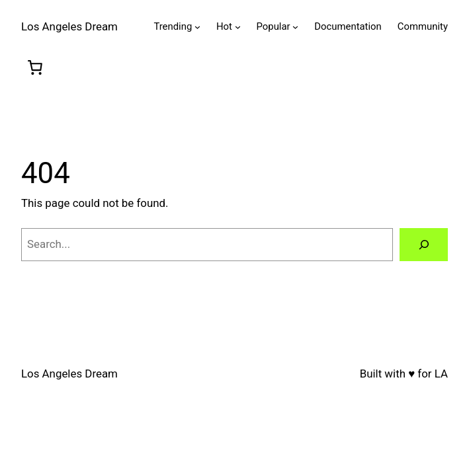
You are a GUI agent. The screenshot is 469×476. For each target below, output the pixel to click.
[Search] (424, 245)
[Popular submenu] (295, 27)
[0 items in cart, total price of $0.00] (35, 68)
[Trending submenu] (197, 27)
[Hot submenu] (238, 27)
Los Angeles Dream (69, 26)
